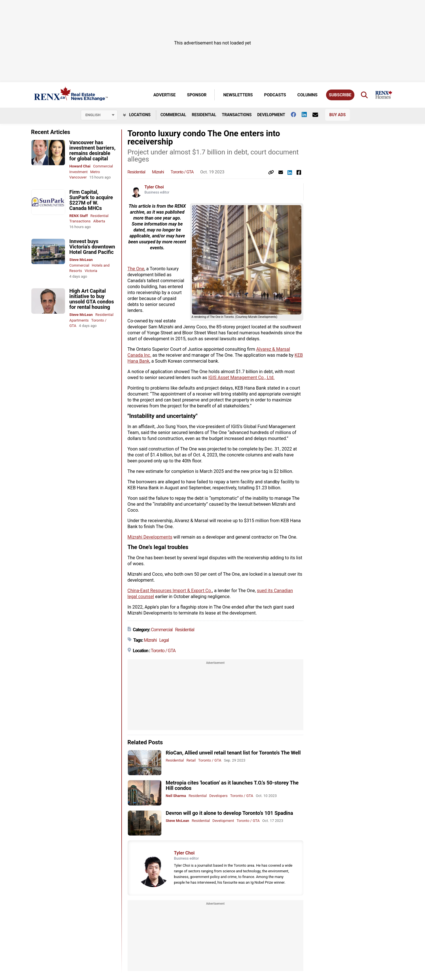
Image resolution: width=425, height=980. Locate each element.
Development (271, 115)
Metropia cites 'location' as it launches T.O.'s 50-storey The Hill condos (232, 785)
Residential (204, 115)
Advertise (164, 95)
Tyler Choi (154, 187)
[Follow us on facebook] (296, 114)
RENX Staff (79, 216)
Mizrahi (158, 172)
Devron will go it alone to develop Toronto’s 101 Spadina (230, 813)
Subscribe (340, 95)
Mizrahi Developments (150, 537)
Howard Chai (80, 166)
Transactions (237, 115)
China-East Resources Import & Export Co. (170, 591)
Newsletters (238, 95)
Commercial (173, 115)
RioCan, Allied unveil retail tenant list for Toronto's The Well (233, 753)
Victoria (91, 271)
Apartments (79, 320)
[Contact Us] (318, 115)
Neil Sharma (176, 796)
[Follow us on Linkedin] (307, 114)
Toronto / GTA (182, 172)
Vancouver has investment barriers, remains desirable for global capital (93, 150)
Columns (307, 95)
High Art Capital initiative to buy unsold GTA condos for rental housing (92, 299)
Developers (218, 796)
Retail (191, 760)
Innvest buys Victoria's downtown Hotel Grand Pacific (92, 247)
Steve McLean (81, 260)
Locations (137, 115)
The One (136, 269)
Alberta (99, 221)
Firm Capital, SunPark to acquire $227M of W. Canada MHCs (91, 200)
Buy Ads (338, 115)
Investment (79, 172)
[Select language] (99, 115)
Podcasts (275, 95)
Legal (164, 640)
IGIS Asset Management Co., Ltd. (242, 378)
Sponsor (197, 95)
